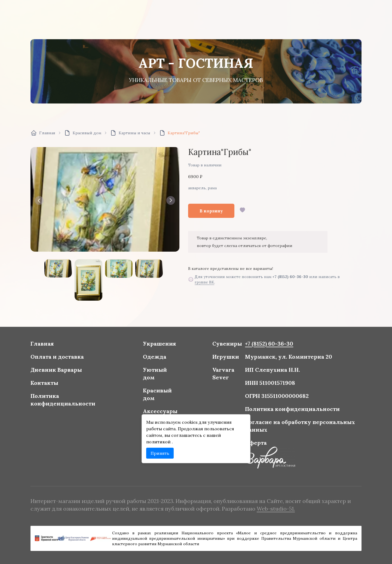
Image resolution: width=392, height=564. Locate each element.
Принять (162, 450)
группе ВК (204, 282)
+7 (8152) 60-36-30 (290, 277)
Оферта (252, 440)
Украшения (162, 347)
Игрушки (224, 360)
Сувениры (225, 347)
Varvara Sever (222, 376)
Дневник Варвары (65, 372)
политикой (161, 439)
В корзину (211, 211)
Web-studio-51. (271, 508)
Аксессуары (162, 411)
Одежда (157, 360)
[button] (39, 200)
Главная (52, 347)
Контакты (54, 384)
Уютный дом (157, 376)
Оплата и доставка (66, 360)
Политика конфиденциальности (71, 400)
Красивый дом (160, 395)
